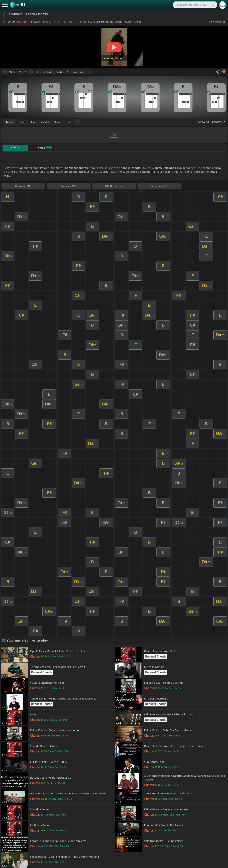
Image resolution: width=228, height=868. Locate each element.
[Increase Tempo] (31, 72)
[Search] (213, 5)
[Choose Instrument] (78, 122)
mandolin (45, 122)
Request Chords (156, 657)
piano (22, 122)
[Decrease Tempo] (5, 72)
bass (70, 122)
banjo (57, 122)
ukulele (33, 122)
